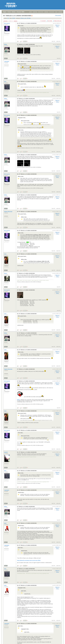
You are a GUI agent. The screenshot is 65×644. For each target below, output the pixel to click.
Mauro (6, 273)
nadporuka (58, 41)
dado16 (6, 452)
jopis (5, 523)
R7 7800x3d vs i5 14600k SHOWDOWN (26, 44)
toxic (5, 254)
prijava (30, 12)
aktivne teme (41, 12)
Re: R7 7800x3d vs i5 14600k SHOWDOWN (27, 23)
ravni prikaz (50, 21)
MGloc (6, 44)
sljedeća (16, 21)
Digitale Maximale (8, 212)
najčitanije (46, 12)
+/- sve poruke (43, 21)
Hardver (14, 12)
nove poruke (52, 12)
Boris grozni (7, 23)
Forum (9, 12)
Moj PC (6, 58)
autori (56, 12)
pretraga (60, 12)
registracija (35, 12)
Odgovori (57, 25)
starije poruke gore (58, 21)
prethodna (6, 21)
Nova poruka (58, 15)
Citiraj (57, 27)
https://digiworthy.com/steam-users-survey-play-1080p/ (29, 560)
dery (5, 82)
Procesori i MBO (21, 12)
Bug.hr (5, 12)
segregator (7, 62)
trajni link (53, 41)
